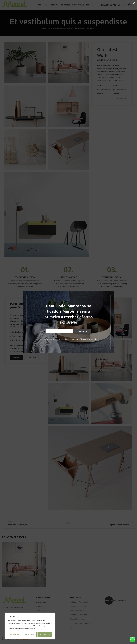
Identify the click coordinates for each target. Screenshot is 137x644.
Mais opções (14, 634)
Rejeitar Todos (29, 634)
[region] (30, 626)
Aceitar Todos (45, 634)
